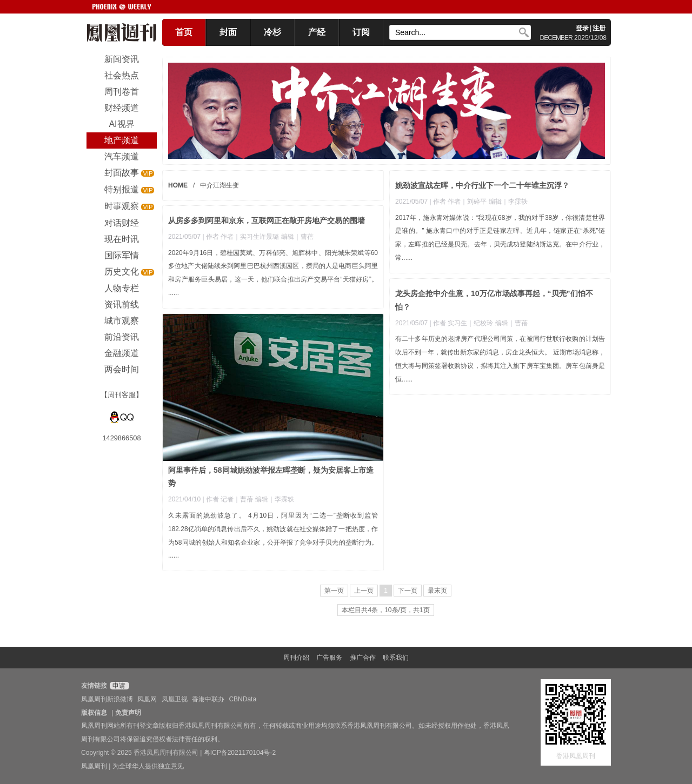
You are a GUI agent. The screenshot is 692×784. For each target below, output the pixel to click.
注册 (599, 28)
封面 (228, 32)
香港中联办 (208, 699)
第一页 (334, 591)
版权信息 (94, 713)
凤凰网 (147, 699)
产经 (317, 32)
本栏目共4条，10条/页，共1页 (385, 610)
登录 (582, 28)
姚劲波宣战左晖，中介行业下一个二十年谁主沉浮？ (482, 185)
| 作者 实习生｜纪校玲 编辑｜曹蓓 (478, 323)
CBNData (242, 699)
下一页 (408, 591)
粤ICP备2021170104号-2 (240, 753)
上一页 (364, 591)
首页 (184, 32)
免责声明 (128, 713)
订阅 (361, 32)
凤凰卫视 (175, 699)
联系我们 (396, 658)
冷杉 (272, 32)
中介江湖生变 (219, 185)
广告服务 (329, 658)
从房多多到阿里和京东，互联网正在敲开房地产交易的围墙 (267, 220)
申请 (118, 686)
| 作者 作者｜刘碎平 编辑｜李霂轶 (478, 202)
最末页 (437, 591)
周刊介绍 (296, 658)
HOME (178, 185)
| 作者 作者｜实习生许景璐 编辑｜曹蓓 (258, 237)
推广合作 (363, 658)
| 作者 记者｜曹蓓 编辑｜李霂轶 (248, 499)
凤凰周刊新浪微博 (107, 699)
